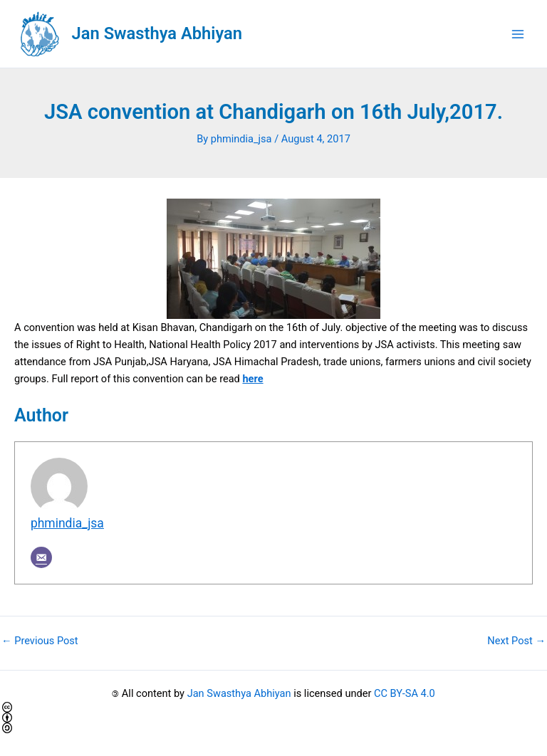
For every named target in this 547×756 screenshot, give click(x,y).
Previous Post (40, 641)
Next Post (516, 641)
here (252, 379)
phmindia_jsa (67, 523)
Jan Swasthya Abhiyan (157, 33)
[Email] (41, 557)
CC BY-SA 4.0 (405, 693)
